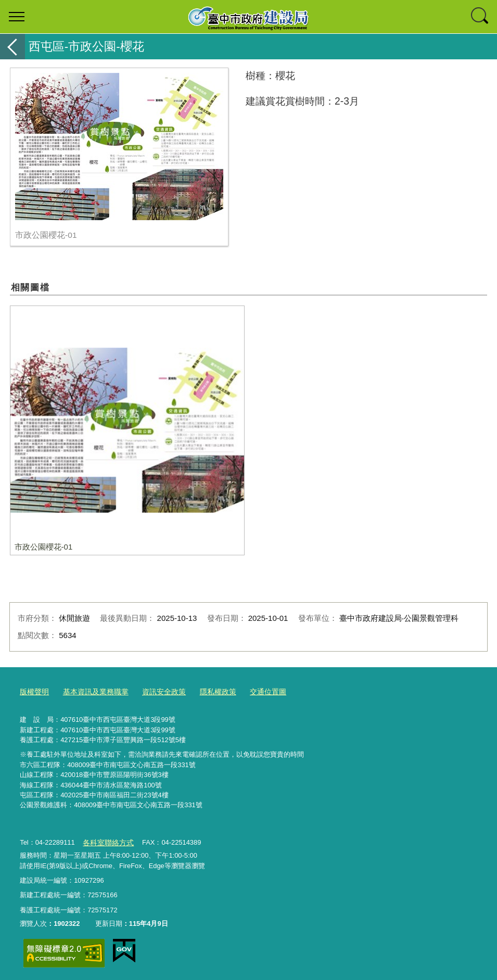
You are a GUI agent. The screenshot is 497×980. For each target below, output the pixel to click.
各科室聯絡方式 (106, 840)
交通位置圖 (254, 691)
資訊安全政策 (156, 691)
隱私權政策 (207, 691)
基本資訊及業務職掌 (91, 691)
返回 (12, 47)
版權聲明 (33, 691)
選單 (17, 17)
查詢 (480, 17)
